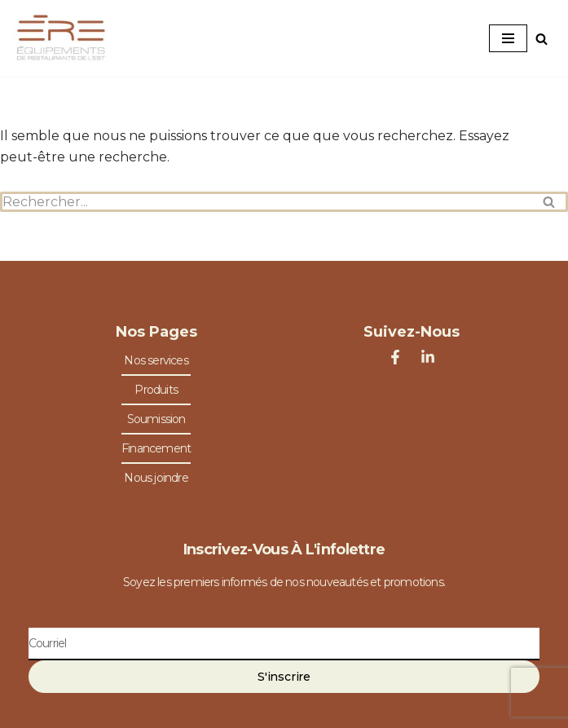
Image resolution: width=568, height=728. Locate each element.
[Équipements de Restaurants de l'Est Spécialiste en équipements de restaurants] (61, 38)
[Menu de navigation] (508, 38)
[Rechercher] (542, 39)
